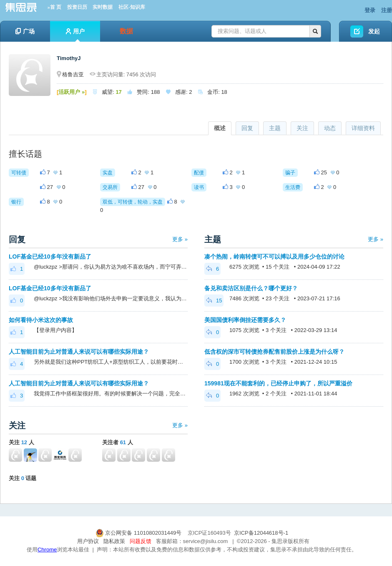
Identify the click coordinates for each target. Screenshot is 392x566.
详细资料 (363, 128)
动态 (330, 128)
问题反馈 (141, 541)
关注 (302, 128)
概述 (220, 128)
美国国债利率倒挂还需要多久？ (245, 320)
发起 (374, 31)
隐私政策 (114, 541)
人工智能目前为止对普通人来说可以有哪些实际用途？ (79, 352)
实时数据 (103, 7)
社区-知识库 (132, 7)
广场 (25, 31)
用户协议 (88, 541)
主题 (275, 128)
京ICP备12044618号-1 (261, 533)
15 (214, 301)
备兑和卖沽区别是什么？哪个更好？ (251, 288)
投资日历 (77, 7)
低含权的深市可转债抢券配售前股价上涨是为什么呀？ (274, 352)
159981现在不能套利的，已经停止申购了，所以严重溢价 (278, 383)
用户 (75, 35)
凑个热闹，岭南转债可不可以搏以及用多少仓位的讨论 (274, 257)
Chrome (47, 550)
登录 (370, 10)
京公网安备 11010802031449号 (139, 533)
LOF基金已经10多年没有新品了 (50, 257)
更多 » (180, 239)
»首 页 (54, 7)
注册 (387, 10)
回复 (247, 128)
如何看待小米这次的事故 (41, 320)
